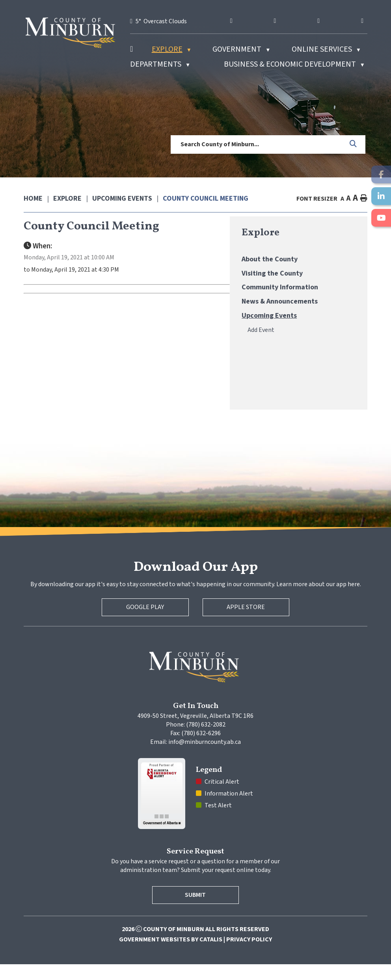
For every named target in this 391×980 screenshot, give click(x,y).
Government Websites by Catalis (171, 955)
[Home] (131, 49)
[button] (354, 144)
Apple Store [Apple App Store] (246, 623)
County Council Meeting (206, 198)
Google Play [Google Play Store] (145, 623)
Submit (196, 911)
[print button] (364, 198)
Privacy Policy (249, 955)
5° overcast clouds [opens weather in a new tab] (161, 21)
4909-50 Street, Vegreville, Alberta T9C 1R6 (195, 732)
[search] (257, 144)
